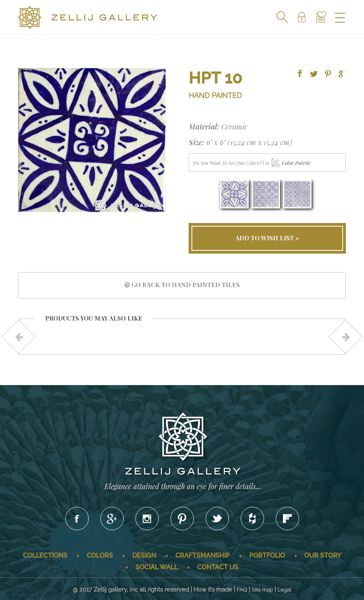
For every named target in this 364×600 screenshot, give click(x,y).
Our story (323, 555)
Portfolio (267, 555)
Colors (100, 555)
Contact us (218, 567)
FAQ (242, 590)
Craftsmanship (203, 555)
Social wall (157, 567)
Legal (284, 590)
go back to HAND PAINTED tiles (182, 285)
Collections (45, 555)
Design (144, 555)
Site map (262, 590)
